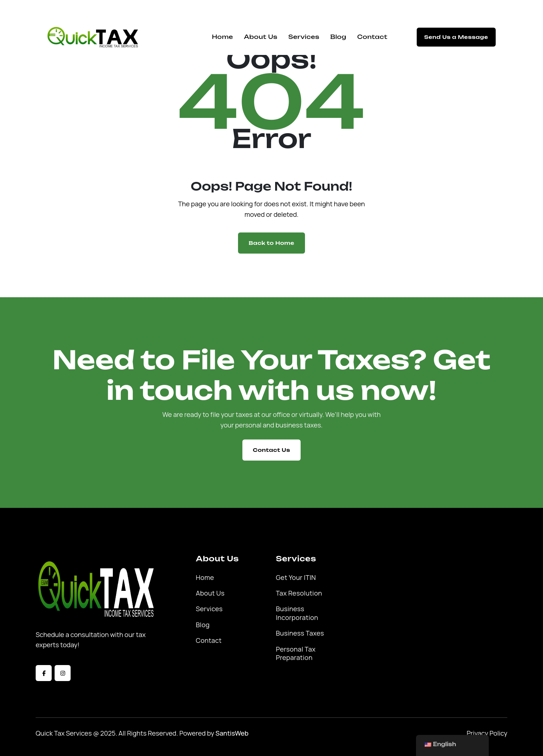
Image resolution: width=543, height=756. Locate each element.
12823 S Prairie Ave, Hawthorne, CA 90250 (222, 10)
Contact (372, 37)
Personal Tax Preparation (296, 653)
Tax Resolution (299, 593)
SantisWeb (232, 733)
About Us (261, 37)
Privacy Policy (487, 733)
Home (222, 37)
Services (304, 37)
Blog (338, 37)
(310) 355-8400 (324, 10)
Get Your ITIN (296, 578)
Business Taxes (300, 633)
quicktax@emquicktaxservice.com (95, 10)
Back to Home (271, 243)
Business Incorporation (297, 613)
